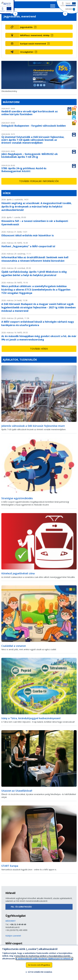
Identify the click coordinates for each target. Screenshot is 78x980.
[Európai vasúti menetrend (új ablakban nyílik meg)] (46, 45)
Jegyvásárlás (26, 29)
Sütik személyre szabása (40, 972)
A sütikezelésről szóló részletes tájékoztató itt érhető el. (44, 959)
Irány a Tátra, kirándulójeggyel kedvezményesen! (31, 720)
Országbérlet (27, 54)
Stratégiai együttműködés (17, 500)
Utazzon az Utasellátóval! (17, 792)
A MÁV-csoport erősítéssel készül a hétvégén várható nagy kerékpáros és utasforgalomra (38, 325)
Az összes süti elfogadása (39, 965)
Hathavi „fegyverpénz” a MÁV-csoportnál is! (28, 248)
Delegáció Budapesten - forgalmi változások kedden (34, 127)
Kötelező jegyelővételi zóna (18, 575)
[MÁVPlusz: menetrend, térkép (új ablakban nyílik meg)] (46, 37)
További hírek (39, 351)
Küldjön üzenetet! (13, 938)
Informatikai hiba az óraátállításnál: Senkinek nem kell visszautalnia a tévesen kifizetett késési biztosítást (35, 261)
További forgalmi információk (39, 183)
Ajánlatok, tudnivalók (20, 361)
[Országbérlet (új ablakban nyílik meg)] (46, 54)
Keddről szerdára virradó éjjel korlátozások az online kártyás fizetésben (30, 115)
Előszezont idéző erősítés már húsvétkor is (27, 237)
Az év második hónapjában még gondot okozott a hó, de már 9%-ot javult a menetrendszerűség (39, 340)
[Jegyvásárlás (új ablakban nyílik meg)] (46, 29)
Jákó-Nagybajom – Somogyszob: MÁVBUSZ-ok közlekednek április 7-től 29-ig (30, 157)
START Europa (10, 868)
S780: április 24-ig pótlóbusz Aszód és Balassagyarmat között (24, 172)
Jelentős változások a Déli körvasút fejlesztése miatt (33, 428)
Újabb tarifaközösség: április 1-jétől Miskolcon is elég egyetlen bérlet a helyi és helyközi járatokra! (34, 275)
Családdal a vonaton (14, 648)
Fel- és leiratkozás (21, 909)
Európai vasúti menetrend (33, 45)
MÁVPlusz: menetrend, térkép (35, 37)
